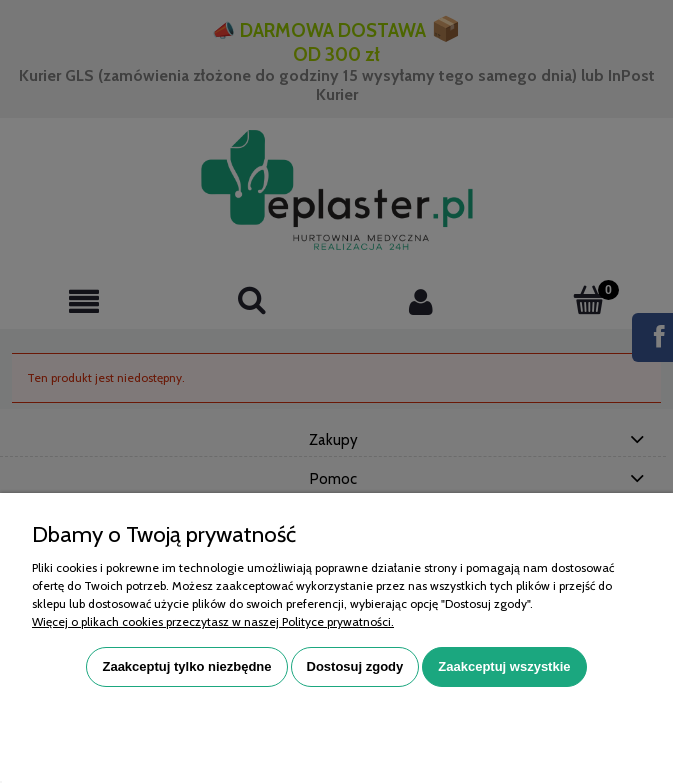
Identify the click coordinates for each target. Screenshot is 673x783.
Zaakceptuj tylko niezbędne (186, 666)
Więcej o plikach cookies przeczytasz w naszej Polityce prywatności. (213, 621)
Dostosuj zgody (355, 666)
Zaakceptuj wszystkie (504, 666)
